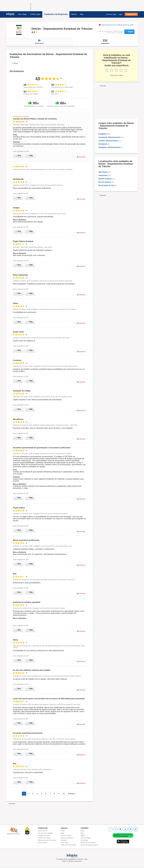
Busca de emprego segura (89, 845)
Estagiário (103, 134)
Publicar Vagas (35, 14)
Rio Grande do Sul (106, 185)
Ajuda (63, 831)
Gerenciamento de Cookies (47, 840)
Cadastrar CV (131, 14)
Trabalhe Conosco (44, 835)
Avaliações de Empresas (56, 14)
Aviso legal (64, 843)
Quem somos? (43, 831)
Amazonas (103, 175)
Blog (82, 14)
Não (30, 156)
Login (120, 14)
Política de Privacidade (68, 845)
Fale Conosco (43, 843)
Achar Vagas (22, 14)
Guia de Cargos (86, 838)
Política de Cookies (44, 838)
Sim (18, 156)
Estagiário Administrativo (109, 147)
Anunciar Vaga (111, 14)
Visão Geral (39, 42)
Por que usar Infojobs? (46, 833)
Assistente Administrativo (110, 137)
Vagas (83, 835)
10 (64, 794)
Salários (74, 14)
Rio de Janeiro (105, 182)
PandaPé (64, 840)
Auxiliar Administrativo (108, 141)
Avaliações (105, 42)
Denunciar (81, 157)
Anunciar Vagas (66, 835)
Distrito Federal (105, 179)
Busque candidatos (67, 838)
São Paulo (103, 172)
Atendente (103, 144)
